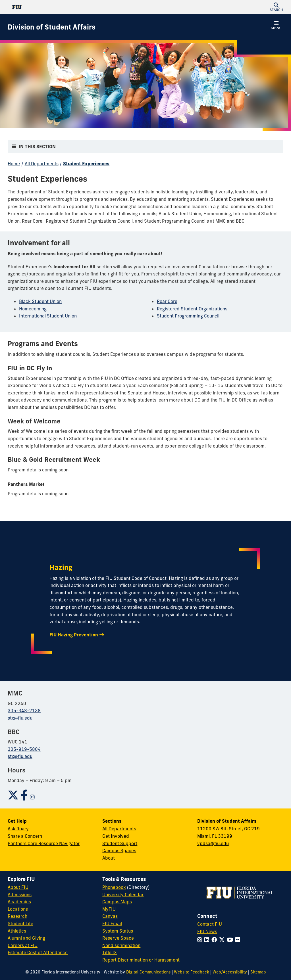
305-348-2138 (24, 711)
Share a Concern (25, 836)
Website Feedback (192, 972)
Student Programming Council (188, 316)
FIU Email (112, 923)
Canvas (110, 916)
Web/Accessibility (230, 972)
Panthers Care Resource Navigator (44, 843)
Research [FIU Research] (17, 916)
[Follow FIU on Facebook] (215, 940)
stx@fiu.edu (20, 718)
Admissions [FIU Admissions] (20, 895)
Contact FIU (210, 924)
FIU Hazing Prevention (74, 635)
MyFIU (109, 909)
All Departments (42, 164)
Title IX (110, 952)
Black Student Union (40, 301)
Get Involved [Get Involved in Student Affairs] (116, 836)
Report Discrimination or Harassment (141, 960)
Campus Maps (117, 902)
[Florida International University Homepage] (77, 7)
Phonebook (114, 887)
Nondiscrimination (121, 945)
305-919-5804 (24, 749)
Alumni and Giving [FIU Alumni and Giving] (26, 938)
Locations (18, 909)
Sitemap (258, 972)
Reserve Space (118, 938)
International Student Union (48, 316)
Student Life (20, 923)
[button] (276, 7)
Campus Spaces (119, 851)
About (109, 858)
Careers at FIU (23, 945)
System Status (118, 931)
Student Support (120, 843)
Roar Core (167, 301)
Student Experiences (86, 164)
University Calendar (123, 895)
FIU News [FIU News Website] (207, 931)
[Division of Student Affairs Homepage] (52, 27)
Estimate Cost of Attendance (38, 952)
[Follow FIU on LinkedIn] (208, 940)
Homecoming (33, 309)
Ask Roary (18, 829)
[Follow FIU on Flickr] (239, 940)
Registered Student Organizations (192, 309)
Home (14, 164)
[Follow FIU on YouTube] (231, 940)
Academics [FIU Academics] (19, 902)
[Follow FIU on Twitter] (223, 940)
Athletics (17, 931)
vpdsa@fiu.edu (213, 843)
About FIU (18, 887)
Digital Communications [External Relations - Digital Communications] (148, 972)
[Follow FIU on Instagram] (201, 940)
